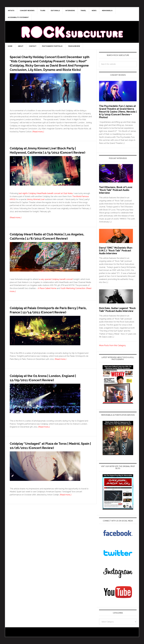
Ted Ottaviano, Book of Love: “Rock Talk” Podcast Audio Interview (116, 190)
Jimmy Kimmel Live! (36, 212)
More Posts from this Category (112, 345)
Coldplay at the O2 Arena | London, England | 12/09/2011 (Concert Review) (50, 399)
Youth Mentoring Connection (73, 305)
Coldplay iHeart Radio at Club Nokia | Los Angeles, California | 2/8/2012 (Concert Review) (47, 251)
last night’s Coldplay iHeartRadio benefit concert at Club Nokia (46, 206)
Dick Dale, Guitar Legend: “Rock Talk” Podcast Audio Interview (117, 310)
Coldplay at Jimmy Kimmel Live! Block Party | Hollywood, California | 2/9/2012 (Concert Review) (50, 161)
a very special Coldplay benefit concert (56, 296)
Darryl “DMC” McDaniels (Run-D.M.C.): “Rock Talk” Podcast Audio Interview (116, 251)
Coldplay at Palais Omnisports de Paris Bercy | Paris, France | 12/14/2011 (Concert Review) (49, 329)
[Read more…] (38, 140)
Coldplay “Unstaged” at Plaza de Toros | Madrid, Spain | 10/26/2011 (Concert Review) (50, 469)
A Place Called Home (47, 305)
